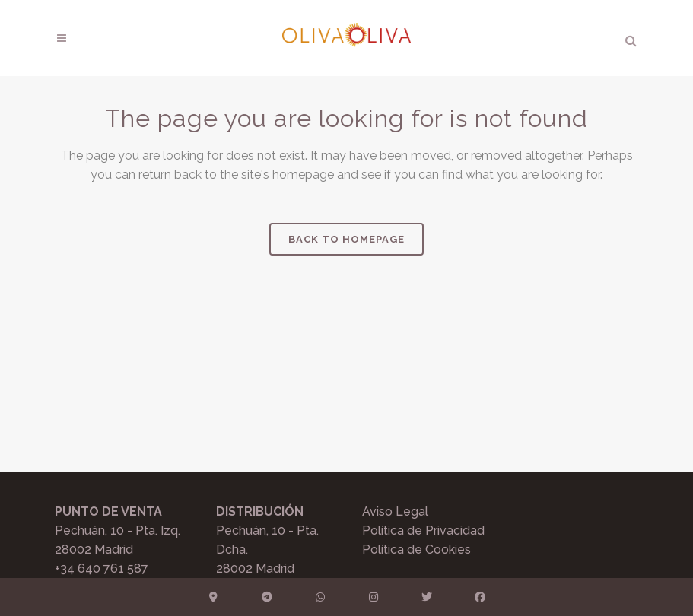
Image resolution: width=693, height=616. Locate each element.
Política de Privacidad (423, 530)
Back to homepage (346, 239)
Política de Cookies (416, 549)
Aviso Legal (395, 511)
